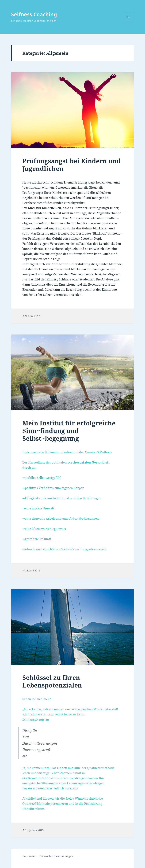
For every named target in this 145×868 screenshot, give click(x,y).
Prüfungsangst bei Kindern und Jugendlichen (72, 165)
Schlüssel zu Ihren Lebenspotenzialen (52, 681)
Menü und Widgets (129, 22)
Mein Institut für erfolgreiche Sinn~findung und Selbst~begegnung (69, 431)
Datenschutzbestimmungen (56, 856)
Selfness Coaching (34, 14)
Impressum (29, 856)
